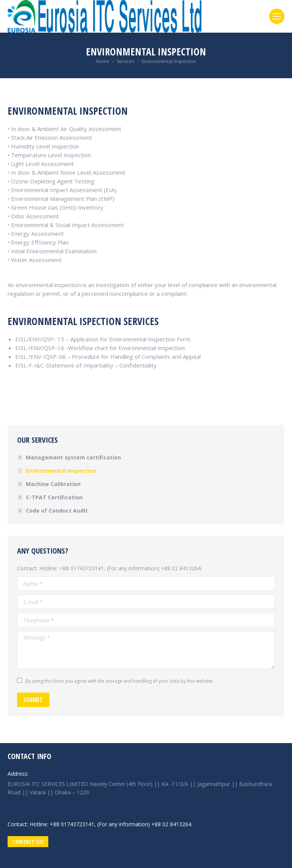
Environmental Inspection (61, 471)
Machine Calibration (53, 484)
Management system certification (73, 457)
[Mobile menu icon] (277, 16)
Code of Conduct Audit (57, 511)
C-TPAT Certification (54, 497)
